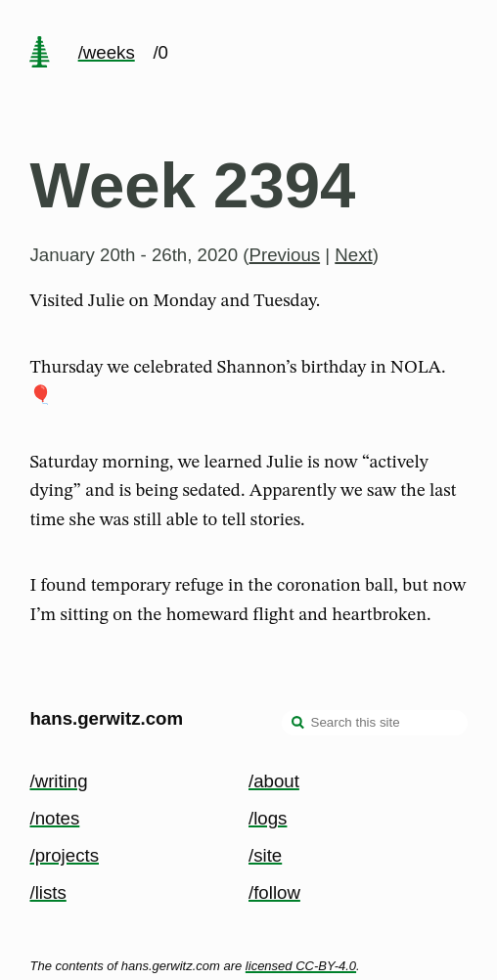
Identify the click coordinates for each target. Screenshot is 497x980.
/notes (54, 818)
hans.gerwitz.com (106, 718)
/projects (64, 855)
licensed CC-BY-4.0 (301, 966)
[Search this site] (375, 723)
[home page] (40, 54)
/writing (58, 781)
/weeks (107, 52)
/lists (47, 892)
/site (265, 855)
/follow (274, 892)
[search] (298, 725)
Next (353, 255)
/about (274, 781)
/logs (268, 818)
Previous (285, 255)
